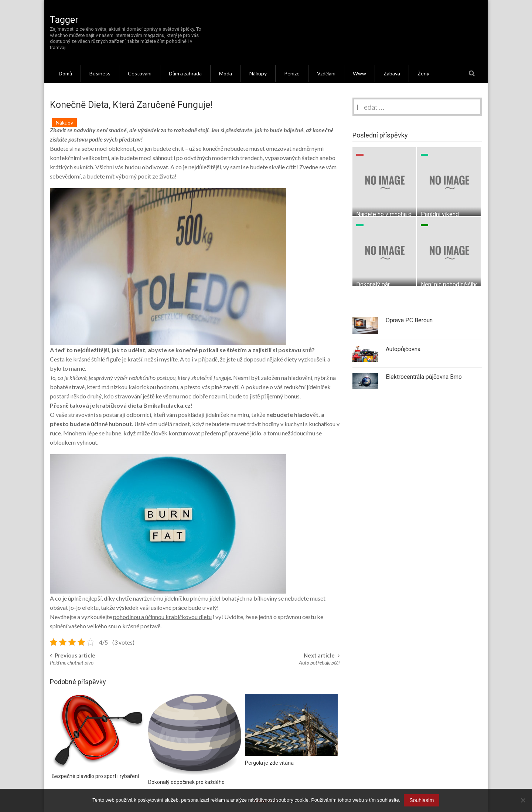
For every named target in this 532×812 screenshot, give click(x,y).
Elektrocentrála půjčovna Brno (424, 377)
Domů (65, 73)
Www (359, 73)
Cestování (140, 73)
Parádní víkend (440, 214)
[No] (523, 801)
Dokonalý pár (373, 284)
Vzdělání (326, 73)
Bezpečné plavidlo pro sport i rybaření (95, 776)
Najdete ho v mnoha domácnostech (401, 214)
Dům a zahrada (185, 73)
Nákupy (258, 73)
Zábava (392, 73)
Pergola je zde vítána (269, 762)
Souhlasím (422, 800)
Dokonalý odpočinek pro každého (186, 782)
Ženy (423, 73)
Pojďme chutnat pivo (72, 662)
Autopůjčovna (403, 349)
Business (100, 73)
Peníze (292, 73)
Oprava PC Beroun (409, 320)
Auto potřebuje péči (319, 662)
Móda (226, 73)
